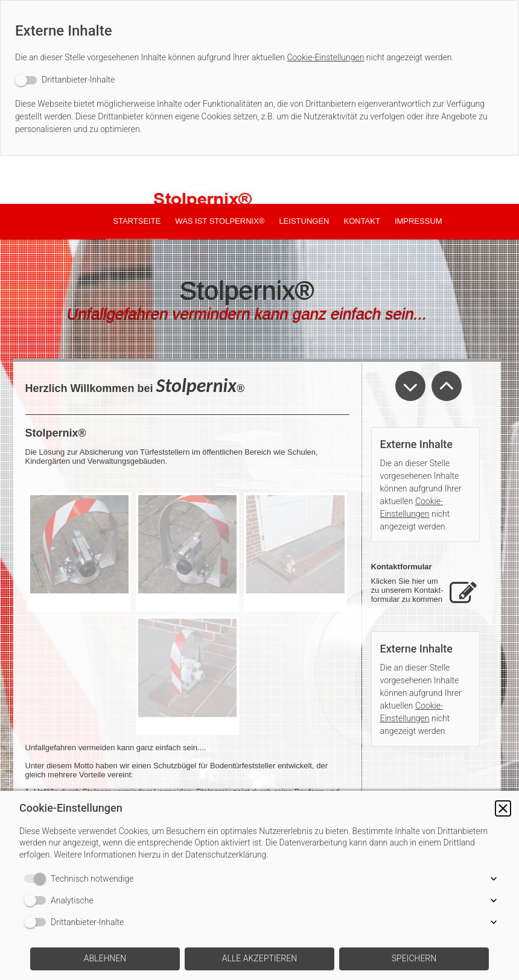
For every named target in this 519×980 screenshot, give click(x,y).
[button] (503, 808)
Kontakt (361, 221)
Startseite (137, 221)
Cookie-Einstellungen (325, 57)
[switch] (65, 80)
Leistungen (304, 221)
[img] (259, 180)
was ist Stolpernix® (220, 221)
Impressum (419, 221)
